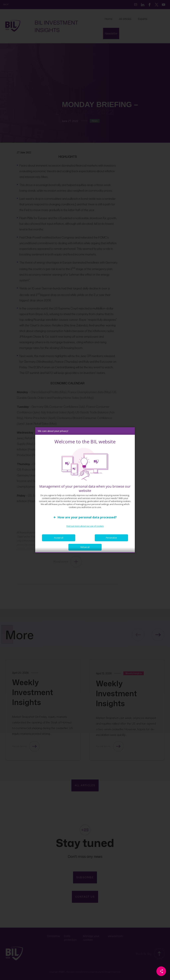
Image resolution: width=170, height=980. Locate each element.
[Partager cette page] (161, 971)
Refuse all (85, 550)
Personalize (111, 540)
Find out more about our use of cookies (85, 529)
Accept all (59, 540)
